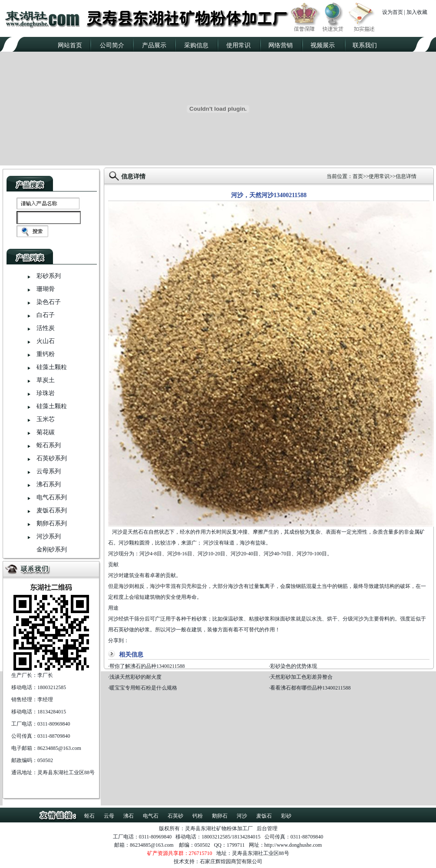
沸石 (129, 816)
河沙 (242, 816)
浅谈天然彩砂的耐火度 (135, 677)
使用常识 (238, 45)
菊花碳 (46, 432)
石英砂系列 (52, 458)
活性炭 (46, 328)
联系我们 (365, 45)
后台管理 (267, 828)
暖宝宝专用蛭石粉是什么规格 (143, 688)
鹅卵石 (220, 816)
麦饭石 (264, 816)
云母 (109, 816)
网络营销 (281, 45)
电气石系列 (52, 497)
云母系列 (49, 471)
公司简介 (112, 45)
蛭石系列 (49, 445)
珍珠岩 (46, 393)
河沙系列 (49, 536)
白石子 (46, 315)
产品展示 (154, 45)
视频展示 (323, 45)
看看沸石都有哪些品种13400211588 (310, 688)
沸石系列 (49, 484)
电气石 (151, 816)
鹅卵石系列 (52, 523)
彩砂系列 (49, 276)
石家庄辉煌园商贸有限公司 (231, 861)
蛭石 (89, 816)
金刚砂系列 (52, 550)
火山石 (46, 341)
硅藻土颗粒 (52, 367)
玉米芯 (46, 419)
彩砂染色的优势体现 (294, 666)
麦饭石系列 (52, 510)
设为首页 (393, 12)
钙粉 (198, 816)
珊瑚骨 (46, 289)
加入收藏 (417, 12)
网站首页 (70, 45)
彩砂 (286, 816)
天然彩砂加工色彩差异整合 (301, 677)
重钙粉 (46, 354)
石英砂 (175, 816)
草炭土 (46, 380)
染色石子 (49, 302)
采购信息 (196, 45)
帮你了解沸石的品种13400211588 (147, 666)
